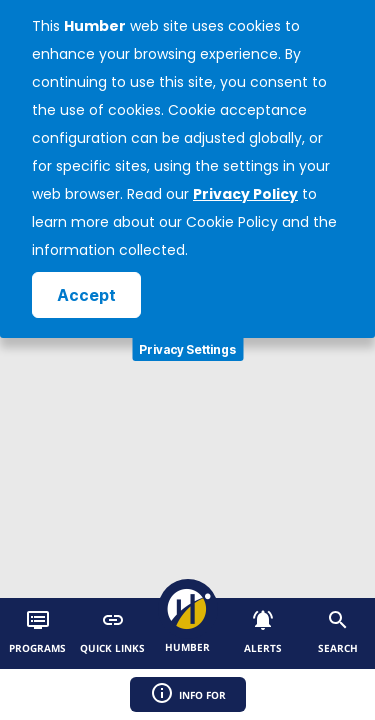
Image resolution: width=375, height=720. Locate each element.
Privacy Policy (245, 194)
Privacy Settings (187, 349)
